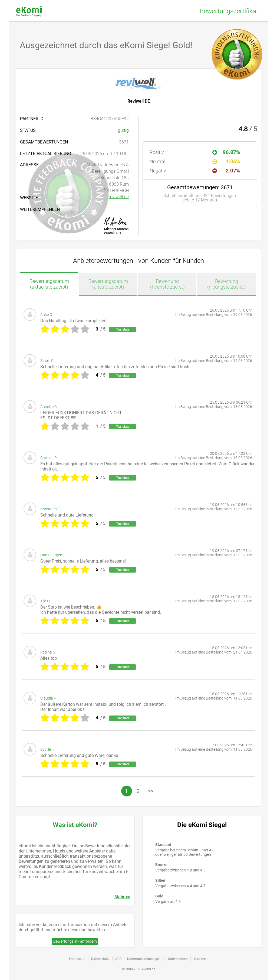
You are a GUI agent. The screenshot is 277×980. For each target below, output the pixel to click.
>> (151, 791)
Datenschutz (100, 959)
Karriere (200, 959)
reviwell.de (119, 197)
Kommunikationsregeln (144, 959)
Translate (123, 329)
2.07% (226, 171)
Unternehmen (178, 959)
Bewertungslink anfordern (75, 941)
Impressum (77, 959)
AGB (118, 959)
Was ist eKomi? (75, 825)
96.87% (226, 152)
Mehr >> (122, 897)
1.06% (226, 161)
